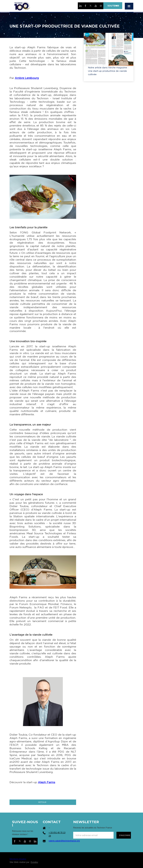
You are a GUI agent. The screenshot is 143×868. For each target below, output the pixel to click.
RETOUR (42, 802)
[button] (129, 6)
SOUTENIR (113, 6)
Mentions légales (18, 859)
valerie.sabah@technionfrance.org (64, 841)
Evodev (34, 862)
